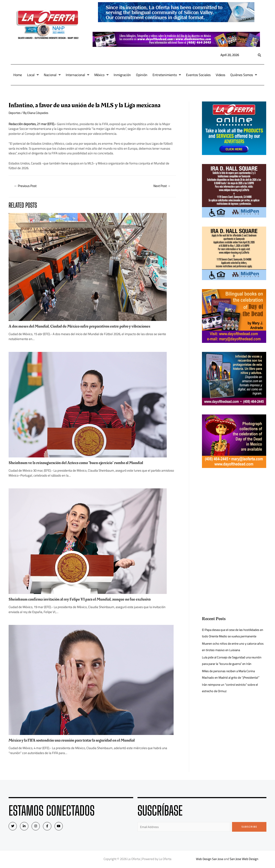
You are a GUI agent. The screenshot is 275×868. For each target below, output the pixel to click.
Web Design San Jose (210, 860)
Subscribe (249, 827)
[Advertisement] (234, 507)
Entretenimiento (167, 75)
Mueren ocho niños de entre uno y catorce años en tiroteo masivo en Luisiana (234, 647)
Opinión (142, 75)
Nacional (52, 75)
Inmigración (122, 75)
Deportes (15, 113)
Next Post (161, 186)
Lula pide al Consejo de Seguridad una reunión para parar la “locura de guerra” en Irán (233, 660)
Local (33, 75)
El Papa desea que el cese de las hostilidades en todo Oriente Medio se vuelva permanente (233, 633)
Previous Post (26, 186)
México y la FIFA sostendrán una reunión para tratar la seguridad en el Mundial (75, 741)
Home (18, 75)
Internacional (77, 75)
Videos (220, 75)
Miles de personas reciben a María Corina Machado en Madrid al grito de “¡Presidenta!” (232, 674)
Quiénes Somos (244, 75)
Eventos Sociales (198, 75)
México (101, 75)
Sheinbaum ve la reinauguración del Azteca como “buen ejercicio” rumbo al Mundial (79, 463)
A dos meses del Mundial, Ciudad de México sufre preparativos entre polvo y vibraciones (83, 327)
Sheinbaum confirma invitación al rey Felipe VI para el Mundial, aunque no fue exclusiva (82, 600)
